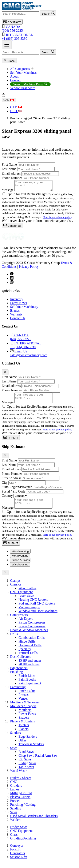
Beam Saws (26, 601)
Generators (17, 859)
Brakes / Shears (21, 784)
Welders (16, 825)
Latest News (19, 305)
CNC (14, 787)
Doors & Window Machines (29, 636)
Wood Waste (19, 776)
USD (16, 111)
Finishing (16, 678)
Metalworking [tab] (20, 561)
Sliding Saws (27, 769)
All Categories (22, 69)
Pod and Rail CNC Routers (37, 609)
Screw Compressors (32, 632)
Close (9, 61)
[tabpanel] (39, 681)
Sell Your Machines (23, 73)
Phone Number (12, 178)
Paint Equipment (30, 689)
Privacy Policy (29, 268)
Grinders (16, 791)
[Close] (5, 374)
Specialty (25, 655)
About (14, 76)
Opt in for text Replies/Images (28, 196)
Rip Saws (25, 765)
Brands (15, 312)
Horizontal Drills (30, 651)
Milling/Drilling (21, 799)
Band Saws (26, 757)
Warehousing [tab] (20, 570)
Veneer (23, 704)
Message (8, 192)
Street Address (11, 482)
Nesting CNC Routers (33, 605)
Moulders (25, 716)
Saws (14, 754)
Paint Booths (27, 685)
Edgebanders (19, 674)
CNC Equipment (21, 598)
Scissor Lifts (19, 863)
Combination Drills (32, 643)
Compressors (19, 620)
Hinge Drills (27, 647)
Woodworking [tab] (20, 557)
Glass (14, 840)
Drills (14, 639)
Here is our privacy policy (57, 219)
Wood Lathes (27, 594)
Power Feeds (27, 719)
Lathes (15, 795)
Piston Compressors (32, 628)
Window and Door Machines (38, 617)
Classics (16, 590)
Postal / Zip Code (13, 495)
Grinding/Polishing (23, 844)
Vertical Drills (28, 659)
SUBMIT (11, 442)
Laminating (18, 693)
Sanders (15, 738)
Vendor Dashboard (23, 88)
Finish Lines (27, 681)
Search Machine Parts (30, 84)
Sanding (16, 814)
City (5, 486)
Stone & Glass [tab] (21, 566)
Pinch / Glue (27, 697)
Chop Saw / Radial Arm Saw (38, 761)
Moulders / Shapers (23, 712)
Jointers (24, 731)
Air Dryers (26, 624)
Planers (23, 735)
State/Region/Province (17, 491)
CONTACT (12, 22)
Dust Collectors (21, 662)
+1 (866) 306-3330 (39, 36)
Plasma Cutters (20, 803)
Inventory (17, 301)
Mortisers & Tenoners (25, 708)
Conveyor (17, 851)
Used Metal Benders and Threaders (34, 822)
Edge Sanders (28, 742)
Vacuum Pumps (29, 613)
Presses (23, 700)
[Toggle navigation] (7, 45)
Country (7, 499)
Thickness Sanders (31, 750)
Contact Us (12, 227)
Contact (15, 80)
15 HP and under (30, 666)
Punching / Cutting (23, 810)
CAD (9, 100)
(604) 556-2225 (39, 28)
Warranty (16, 316)
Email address (11, 173)
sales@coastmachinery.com (44, 355)
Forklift (15, 855)
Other (22, 746)
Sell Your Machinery (24, 309)
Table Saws (26, 773)
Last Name (9, 169)
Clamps (15, 586)
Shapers (24, 723)
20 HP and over (29, 670)
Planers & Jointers (22, 727)
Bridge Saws (19, 833)
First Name (9, 164)
